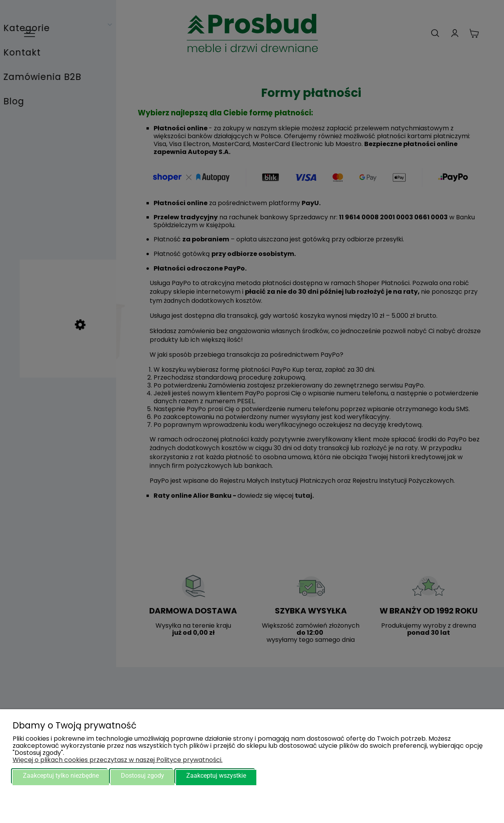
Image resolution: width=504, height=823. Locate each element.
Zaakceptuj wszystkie (216, 776)
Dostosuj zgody (143, 776)
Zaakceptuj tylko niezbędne (61, 776)
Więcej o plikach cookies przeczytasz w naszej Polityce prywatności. (118, 760)
